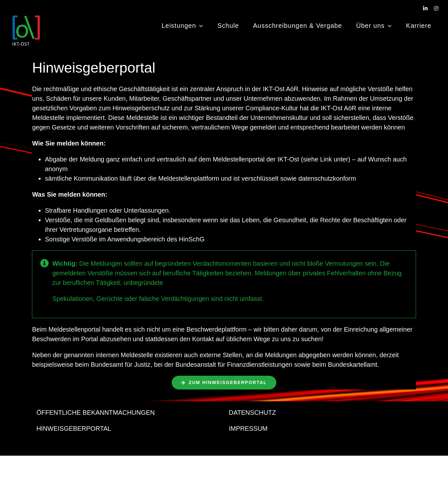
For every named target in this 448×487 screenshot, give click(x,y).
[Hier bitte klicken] (224, 383)
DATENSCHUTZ (252, 412)
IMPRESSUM (248, 428)
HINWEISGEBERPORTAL (74, 428)
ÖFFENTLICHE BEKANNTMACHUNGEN (96, 412)
